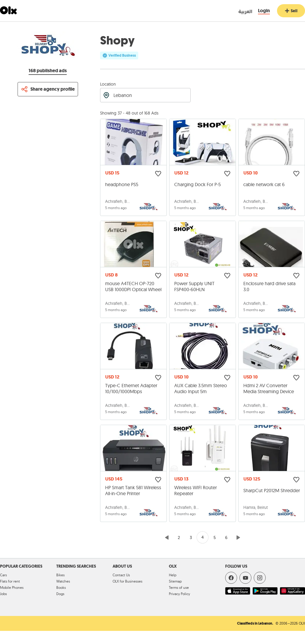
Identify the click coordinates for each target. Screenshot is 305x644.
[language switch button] (240, 11)
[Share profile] (48, 89)
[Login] (264, 11)
